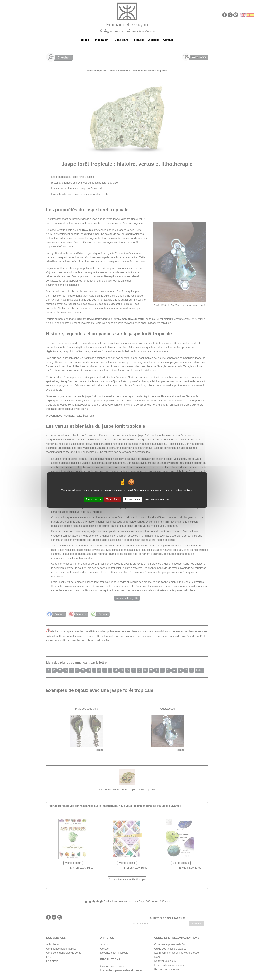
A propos (154, 40)
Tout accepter (93, 499)
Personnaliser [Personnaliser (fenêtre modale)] (133, 499)
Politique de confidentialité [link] (157, 500)
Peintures (138, 40)
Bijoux (85, 40)
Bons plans (121, 40)
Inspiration (102, 40)
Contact (168, 40)
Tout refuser (113, 499)
